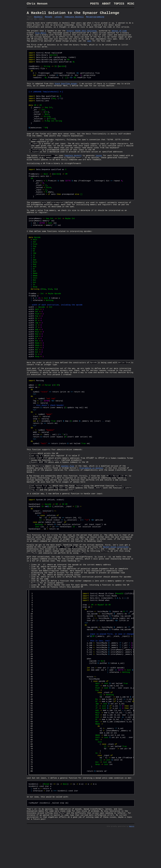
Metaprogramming (95, 18)
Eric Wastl (41, 37)
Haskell (38, 18)
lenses (99, 168)
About (106, 4)
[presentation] (67, 476)
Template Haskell (74, 18)
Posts (95, 4)
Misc (131, 4)
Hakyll (132, 865)
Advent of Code (119, 35)
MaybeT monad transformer (116, 576)
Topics (119, 4)
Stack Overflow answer (66, 91)
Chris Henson (37, 4)
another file (68, 488)
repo (85, 47)
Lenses (58, 18)
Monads (49, 18)
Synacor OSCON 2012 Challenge (82, 35)
